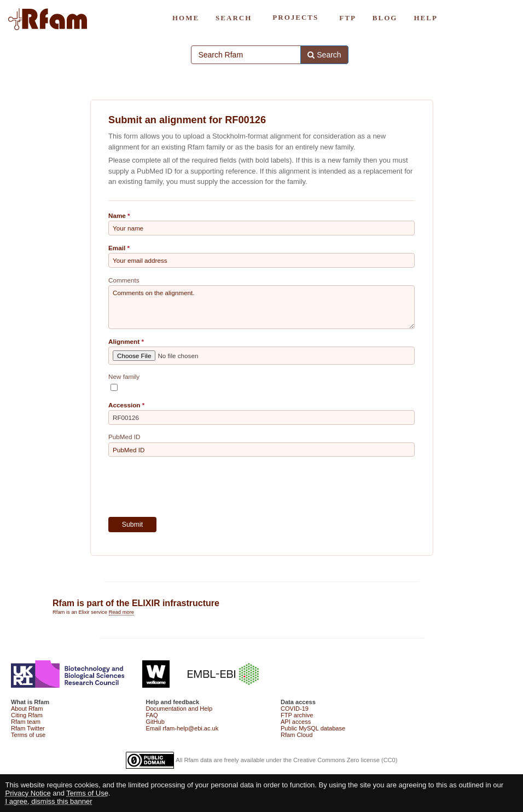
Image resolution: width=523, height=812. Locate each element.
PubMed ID (124, 437)
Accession (124, 405)
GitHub (155, 722)
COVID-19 (295, 709)
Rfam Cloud (297, 735)
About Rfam (27, 709)
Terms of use (28, 735)
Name (117, 215)
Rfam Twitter (28, 728)
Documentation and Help (179, 709)
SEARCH (234, 18)
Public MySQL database (313, 728)
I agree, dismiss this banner (49, 801)
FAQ (152, 715)
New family (124, 376)
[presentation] (191, 487)
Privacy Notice (28, 793)
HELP (425, 18)
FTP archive (297, 715)
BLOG (385, 18)
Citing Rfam (27, 715)
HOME (186, 18)
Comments (124, 280)
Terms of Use (87, 793)
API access (296, 722)
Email (117, 248)
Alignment (124, 341)
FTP (348, 18)
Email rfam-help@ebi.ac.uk (182, 728)
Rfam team (26, 722)
